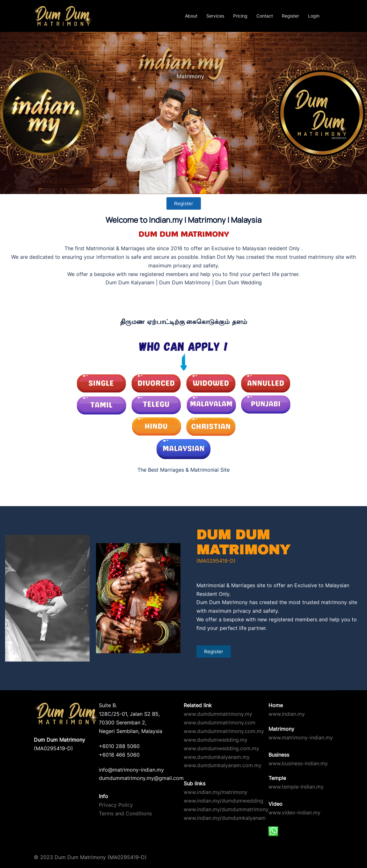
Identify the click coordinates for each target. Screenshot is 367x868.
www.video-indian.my (294, 812)
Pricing (240, 16)
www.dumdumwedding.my (216, 740)
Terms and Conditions (125, 813)
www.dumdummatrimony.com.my (224, 731)
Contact (265, 16)
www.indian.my (287, 714)
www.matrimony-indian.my (301, 737)
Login (314, 16)
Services (215, 16)
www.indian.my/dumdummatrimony (226, 809)
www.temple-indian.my (296, 787)
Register (290, 16)
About (191, 16)
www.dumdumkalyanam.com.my (223, 765)
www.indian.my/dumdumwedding (224, 801)
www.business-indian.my (298, 763)
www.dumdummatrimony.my (218, 714)
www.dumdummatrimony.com (220, 722)
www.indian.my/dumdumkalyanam (225, 818)
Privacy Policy (116, 805)
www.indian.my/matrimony (216, 792)
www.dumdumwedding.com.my (221, 748)
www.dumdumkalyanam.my (217, 757)
